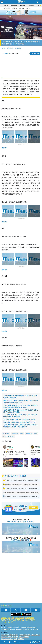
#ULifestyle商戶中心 (7, 639)
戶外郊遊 (4, 622)
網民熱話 (4, 628)
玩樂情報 (22, 6)
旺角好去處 (21, 620)
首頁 (3, 49)
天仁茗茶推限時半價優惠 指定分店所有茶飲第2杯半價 (19, 419)
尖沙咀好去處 (20, 618)
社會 (27, 620)
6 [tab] (26, 12)
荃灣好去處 (13, 620)
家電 (36, 433)
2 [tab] (19, 12)
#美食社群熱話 (14, 635)
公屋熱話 (15, 9)
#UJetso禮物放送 (24, 637)
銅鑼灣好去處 (29, 618)
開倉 (13, 618)
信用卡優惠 (6, 433)
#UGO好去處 (5, 635)
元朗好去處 (4, 620)
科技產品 (12, 437)
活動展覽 (4, 618)
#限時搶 (16, 637)
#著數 (15, 639)
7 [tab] (21, 14)
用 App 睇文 (36, 53)
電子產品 (18, 49)
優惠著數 (13, 6)
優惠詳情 (4, 148)
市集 (9, 618)
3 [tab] (21, 12)
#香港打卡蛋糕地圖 (25, 635)
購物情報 (32, 6)
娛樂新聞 (21, 9)
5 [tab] (24, 12)
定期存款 (28, 9)
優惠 (22, 433)
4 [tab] (22, 12)
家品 (4, 437)
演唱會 (6, 6)
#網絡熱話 (21, 639)
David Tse (8, 53)
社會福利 (10, 622)
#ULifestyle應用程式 (7, 637)
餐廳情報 (32, 620)
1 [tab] (17, 12)
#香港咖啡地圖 (35, 635)
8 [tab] (22, 14)
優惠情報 (29, 433)
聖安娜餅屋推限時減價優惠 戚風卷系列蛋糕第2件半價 (19, 422)
